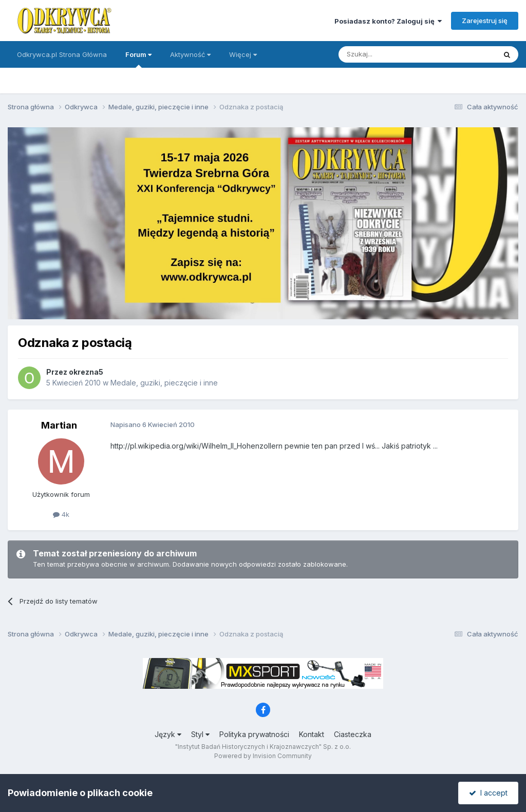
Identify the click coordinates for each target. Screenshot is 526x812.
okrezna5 (86, 372)
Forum (138, 59)
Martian (59, 425)
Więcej (243, 54)
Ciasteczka (353, 734)
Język (168, 734)
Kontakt (312, 734)
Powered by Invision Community (263, 756)
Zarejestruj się (485, 21)
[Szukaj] (392, 54)
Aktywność (190, 54)
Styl (200, 734)
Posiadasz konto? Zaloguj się (388, 21)
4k (61, 514)
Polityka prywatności (254, 734)
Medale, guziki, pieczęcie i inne (164, 383)
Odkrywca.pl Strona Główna (62, 54)
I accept (488, 793)
